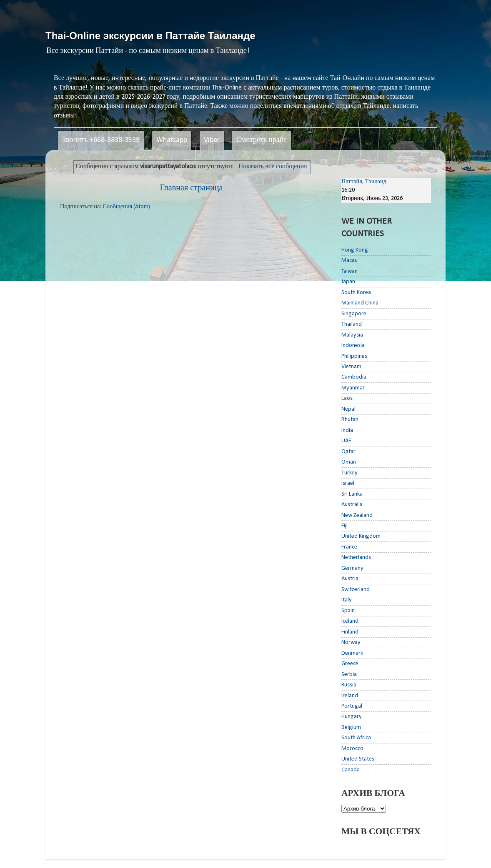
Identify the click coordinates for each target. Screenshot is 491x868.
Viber (212, 140)
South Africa (356, 738)
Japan (348, 282)
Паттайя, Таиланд (364, 182)
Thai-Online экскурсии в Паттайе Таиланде (150, 36)
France (349, 547)
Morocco (352, 749)
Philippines (354, 356)
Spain (348, 611)
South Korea (356, 293)
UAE (346, 441)
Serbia (349, 675)
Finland (350, 632)
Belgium (351, 727)
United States (358, 759)
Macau (349, 261)
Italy (347, 600)
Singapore (354, 314)
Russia (349, 685)
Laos (347, 398)
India (347, 430)
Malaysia (352, 335)
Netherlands (356, 557)
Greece (350, 664)
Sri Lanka (352, 494)
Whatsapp (172, 140)
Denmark (352, 653)
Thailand (352, 324)
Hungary (352, 717)
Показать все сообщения (273, 167)
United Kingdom (361, 536)
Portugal (352, 706)
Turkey (349, 473)
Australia (352, 505)
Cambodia (354, 377)
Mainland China (360, 303)
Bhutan (350, 420)
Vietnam (351, 367)
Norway (351, 642)
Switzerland (356, 590)
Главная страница (192, 188)
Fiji (344, 526)
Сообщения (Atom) (126, 207)
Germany (352, 568)
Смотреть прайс (262, 140)
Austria (350, 579)
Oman (349, 462)
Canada (351, 770)
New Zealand (357, 515)
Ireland (350, 696)
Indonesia (353, 345)
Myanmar (353, 388)
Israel (348, 483)
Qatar (348, 452)
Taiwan (349, 271)
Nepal (348, 409)
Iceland (350, 621)
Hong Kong (355, 250)
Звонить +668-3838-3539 (101, 140)
